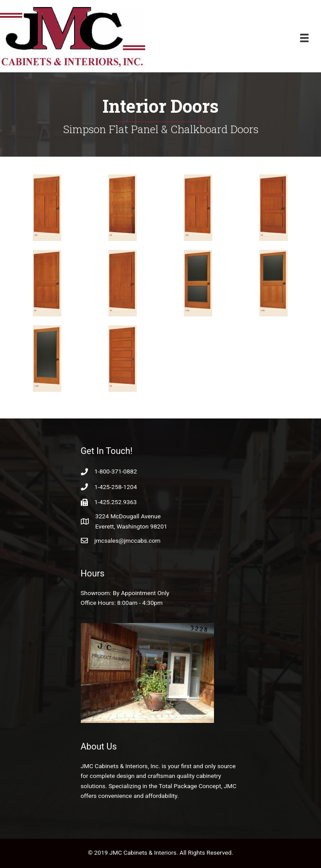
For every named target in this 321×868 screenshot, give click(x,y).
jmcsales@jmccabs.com (128, 541)
